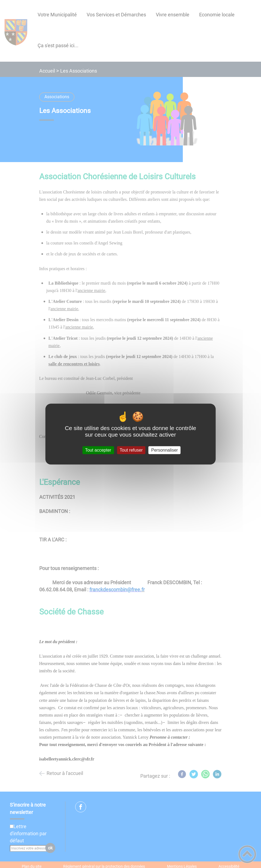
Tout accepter (98, 450)
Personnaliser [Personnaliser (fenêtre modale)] (165, 450)
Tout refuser (131, 450)
